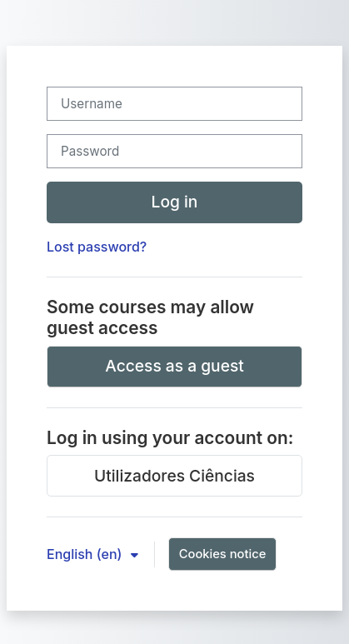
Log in (175, 202)
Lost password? (97, 247)
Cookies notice (223, 554)
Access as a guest (174, 366)
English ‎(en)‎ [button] (86, 554)
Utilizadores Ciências (174, 476)
